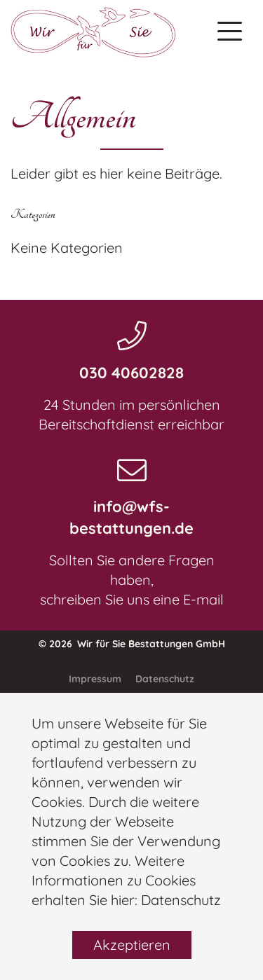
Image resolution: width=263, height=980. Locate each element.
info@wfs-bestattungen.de (131, 517)
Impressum (95, 679)
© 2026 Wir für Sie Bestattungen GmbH (132, 644)
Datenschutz (181, 900)
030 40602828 (131, 373)
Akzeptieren (132, 945)
